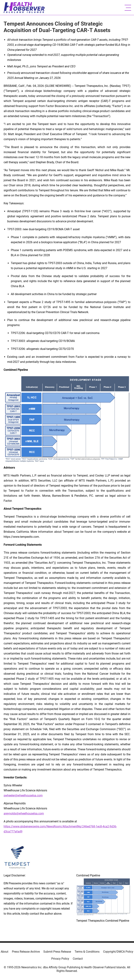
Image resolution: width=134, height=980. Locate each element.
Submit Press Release (57, 952)
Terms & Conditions (87, 952)
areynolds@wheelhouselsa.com (24, 813)
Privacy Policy (60, 959)
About (5, 952)
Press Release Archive (26, 952)
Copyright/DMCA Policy (118, 952)
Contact (78, 959)
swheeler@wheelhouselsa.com (23, 795)
